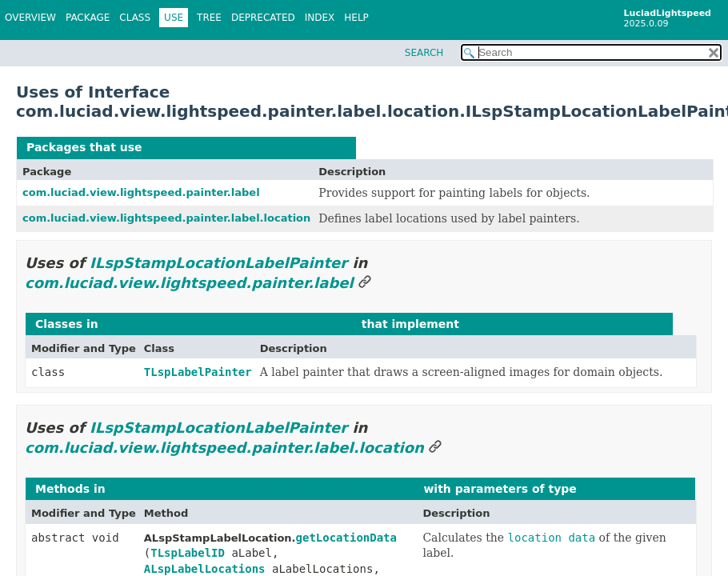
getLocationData (346, 538)
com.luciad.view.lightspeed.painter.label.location (166, 218)
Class (135, 18)
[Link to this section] (365, 283)
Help (356, 18)
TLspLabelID (188, 553)
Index (320, 18)
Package (88, 18)
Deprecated (263, 18)
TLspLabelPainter (198, 372)
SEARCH (424, 53)
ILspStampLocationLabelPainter (246, 147)
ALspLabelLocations (205, 569)
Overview (30, 18)
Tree (209, 18)
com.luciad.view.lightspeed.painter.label (141, 192)
